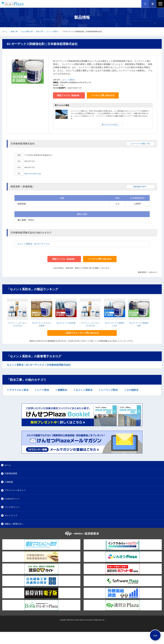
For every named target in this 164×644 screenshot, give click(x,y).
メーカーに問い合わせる (103, 95)
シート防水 (43, 390)
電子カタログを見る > (110, 125)
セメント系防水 (52, 31)
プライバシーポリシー (15, 490)
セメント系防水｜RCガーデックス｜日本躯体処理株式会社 (39, 365)
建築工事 (14, 31)
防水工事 (40, 31)
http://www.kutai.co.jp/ (33, 174)
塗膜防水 (62, 390)
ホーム (5, 31)
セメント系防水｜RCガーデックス (34, 244)
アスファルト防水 (19, 390)
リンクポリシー (12, 507)
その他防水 (132, 390)
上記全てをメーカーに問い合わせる (82, 333)
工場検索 (9, 482)
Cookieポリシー (12, 499)
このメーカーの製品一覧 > (140, 144)
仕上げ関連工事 (27, 31)
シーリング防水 (109, 390)
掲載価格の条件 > (140, 187)
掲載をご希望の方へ (14, 524)
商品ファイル (69, 95)
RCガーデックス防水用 (66, 323)
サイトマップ (11, 516)
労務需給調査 (11, 473)
